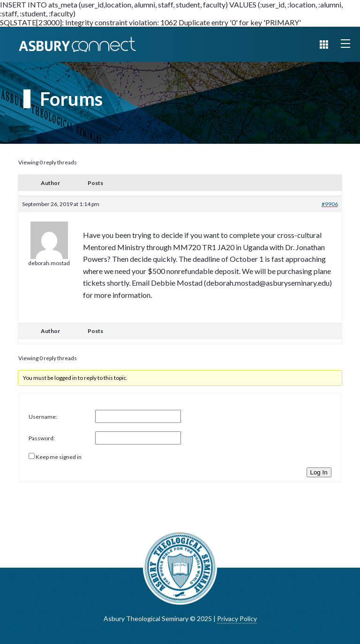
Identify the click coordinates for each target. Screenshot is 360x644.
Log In (319, 472)
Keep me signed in (59, 457)
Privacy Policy (237, 618)
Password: (42, 438)
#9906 (330, 204)
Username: (43, 417)
